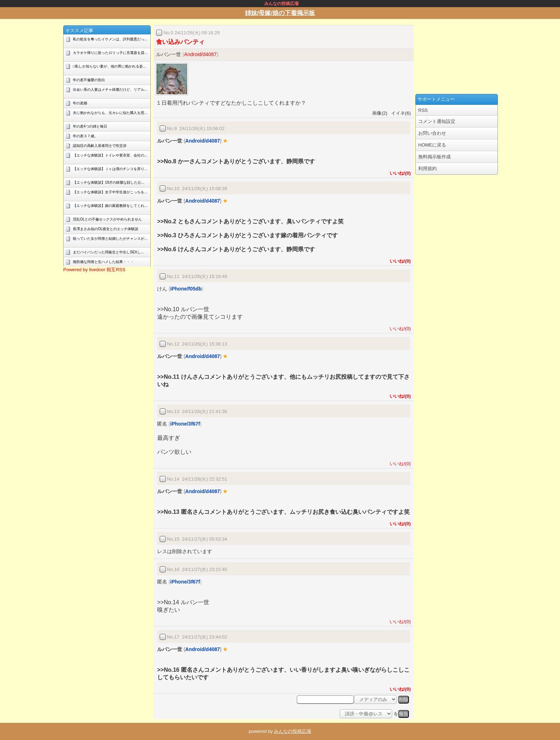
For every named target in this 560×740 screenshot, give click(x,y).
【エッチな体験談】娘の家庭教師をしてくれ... (110, 206)
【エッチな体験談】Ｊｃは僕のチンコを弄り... (110, 169)
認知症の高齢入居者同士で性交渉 (100, 146)
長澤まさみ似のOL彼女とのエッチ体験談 (106, 229)
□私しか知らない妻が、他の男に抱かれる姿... (109, 66)
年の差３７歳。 (85, 136)
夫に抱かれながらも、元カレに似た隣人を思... (110, 113)
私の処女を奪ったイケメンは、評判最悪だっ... (110, 39)
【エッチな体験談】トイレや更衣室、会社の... (110, 155)
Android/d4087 (201, 54)
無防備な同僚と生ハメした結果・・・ (103, 262)
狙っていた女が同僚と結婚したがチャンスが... (110, 239)
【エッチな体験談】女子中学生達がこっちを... (110, 192)
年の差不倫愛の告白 (89, 80)
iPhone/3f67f (185, 424)
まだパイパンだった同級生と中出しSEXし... (108, 252)
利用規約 (427, 168)
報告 (404, 714)
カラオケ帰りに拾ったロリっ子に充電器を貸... (110, 53)
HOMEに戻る (432, 145)
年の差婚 (80, 103)
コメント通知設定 (437, 121)
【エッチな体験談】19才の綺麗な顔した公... (108, 182)
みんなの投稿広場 (292, 731)
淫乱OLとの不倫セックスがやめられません (107, 219)
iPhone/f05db (186, 289)
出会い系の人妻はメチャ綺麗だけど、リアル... (110, 90)
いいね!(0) (399, 173)
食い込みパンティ (180, 42)
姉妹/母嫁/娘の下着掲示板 (280, 13)
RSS (423, 110)
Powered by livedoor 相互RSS (94, 270)
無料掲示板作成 (434, 157)
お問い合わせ (432, 133)
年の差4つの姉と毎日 (90, 126)
